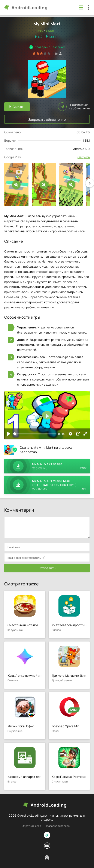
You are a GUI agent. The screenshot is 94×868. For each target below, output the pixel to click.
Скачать (17, 107)
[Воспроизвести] (9, 434)
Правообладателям (57, 826)
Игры (40, 31)
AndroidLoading (30, 8)
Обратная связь (32, 826)
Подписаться (74, 107)
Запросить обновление (47, 120)
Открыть (84, 157)
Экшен (50, 31)
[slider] (35, 434)
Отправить (47, 568)
